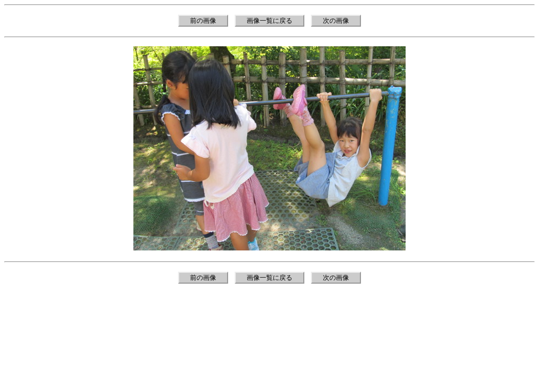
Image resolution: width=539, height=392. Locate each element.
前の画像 (203, 21)
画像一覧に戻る (269, 21)
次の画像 (336, 21)
